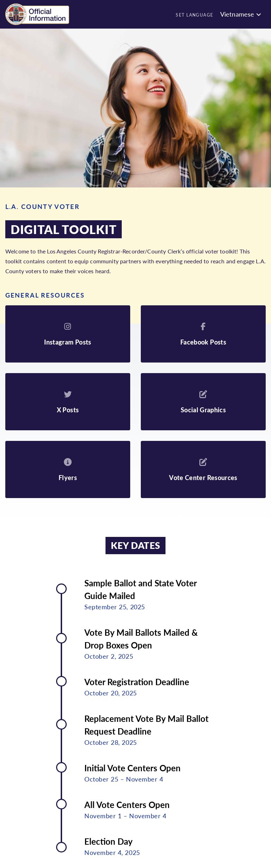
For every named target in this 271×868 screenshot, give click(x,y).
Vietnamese (237, 14)
